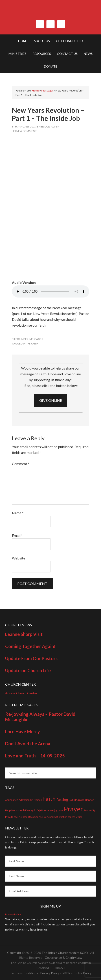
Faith (35, 343)
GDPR (66, 973)
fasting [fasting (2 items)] (62, 799)
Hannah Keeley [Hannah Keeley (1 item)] (24, 810)
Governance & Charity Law (63, 958)
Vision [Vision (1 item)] (79, 817)
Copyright (14, 953)
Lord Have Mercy (23, 731)
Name (18, 513)
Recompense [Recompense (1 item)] (36, 817)
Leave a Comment (24, 131)
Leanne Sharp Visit (24, 634)
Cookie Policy (82, 973)
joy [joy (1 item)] (56, 810)
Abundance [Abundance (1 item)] (12, 800)
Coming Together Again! (30, 646)
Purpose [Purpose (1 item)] (23, 817)
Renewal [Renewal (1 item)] (49, 817)
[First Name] (51, 861)
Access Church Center (21, 693)
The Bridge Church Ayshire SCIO (65, 953)
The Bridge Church (51, 12)
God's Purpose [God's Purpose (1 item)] (77, 800)
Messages (36, 339)
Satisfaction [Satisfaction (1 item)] (61, 817)
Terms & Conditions (24, 973)
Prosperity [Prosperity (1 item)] (89, 810)
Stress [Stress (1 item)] (72, 817)
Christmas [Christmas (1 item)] (36, 800)
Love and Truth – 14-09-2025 (35, 756)
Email (17, 535)
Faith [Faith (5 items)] (49, 799)
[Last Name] (51, 876)
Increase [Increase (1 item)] (49, 810)
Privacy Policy (13, 914)
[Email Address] (51, 891)
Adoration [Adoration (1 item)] (24, 800)
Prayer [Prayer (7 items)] (73, 809)
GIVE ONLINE (51, 400)
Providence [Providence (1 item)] (11, 817)
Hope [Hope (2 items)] (38, 810)
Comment (21, 464)
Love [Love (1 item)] (60, 810)
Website (19, 558)
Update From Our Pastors (31, 658)
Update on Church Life (28, 670)
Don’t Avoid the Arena (28, 744)
